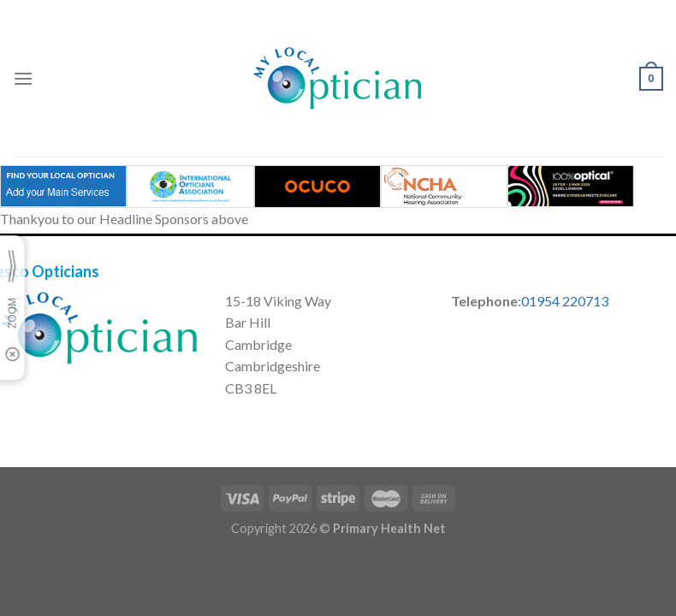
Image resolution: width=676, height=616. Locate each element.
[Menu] (23, 78)
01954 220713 (565, 301)
